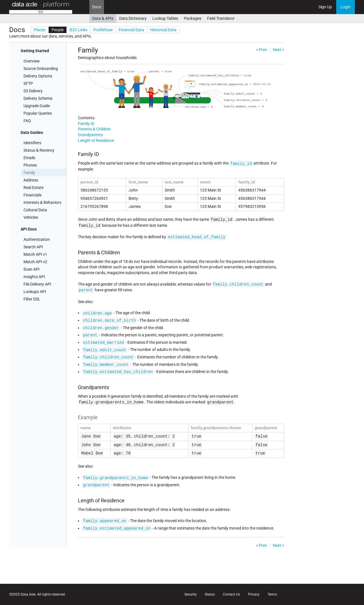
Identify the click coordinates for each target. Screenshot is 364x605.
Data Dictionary (133, 18)
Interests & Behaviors (42, 202)
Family (29, 173)
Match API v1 (35, 254)
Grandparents (90, 135)
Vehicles (31, 217)
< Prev (261, 50)
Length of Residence (96, 140)
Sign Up (325, 7)
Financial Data (131, 30)
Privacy (254, 594)
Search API (33, 247)
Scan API (32, 269)
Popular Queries (38, 113)
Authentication (37, 239)
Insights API (34, 277)
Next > (279, 50)
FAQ (27, 121)
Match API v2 (35, 262)
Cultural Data (35, 210)
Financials (33, 195)
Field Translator (221, 18)
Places (40, 30)
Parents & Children (94, 129)
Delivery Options (38, 76)
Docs (97, 7)
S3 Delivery (33, 91)
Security (191, 594)
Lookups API (35, 292)
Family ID (86, 124)
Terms (272, 594)
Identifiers (32, 143)
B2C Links (78, 30)
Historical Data (163, 30)
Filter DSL (32, 299)
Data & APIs (103, 18)
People (58, 30)
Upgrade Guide (37, 106)
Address (31, 180)
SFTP (28, 83)
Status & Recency (39, 150)
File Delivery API (37, 284)
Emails (29, 158)
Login (346, 7)
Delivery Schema (38, 98)
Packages (193, 18)
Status (210, 594)
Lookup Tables (165, 18)
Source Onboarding (41, 69)
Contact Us (231, 594)
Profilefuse (103, 30)
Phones (30, 165)
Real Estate (34, 188)
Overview (32, 61)
